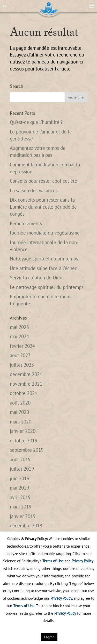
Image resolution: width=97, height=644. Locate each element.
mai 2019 (19, 488)
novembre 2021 (26, 384)
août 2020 (20, 403)
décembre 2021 (26, 374)
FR (5, 6)
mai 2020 (19, 412)
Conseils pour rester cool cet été (43, 181)
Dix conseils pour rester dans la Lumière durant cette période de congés (43, 207)
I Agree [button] (49, 637)
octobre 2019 (24, 441)
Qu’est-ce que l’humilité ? (36, 122)
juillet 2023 (22, 365)
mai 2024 (19, 336)
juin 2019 (20, 478)
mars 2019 (21, 507)
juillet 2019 (22, 469)
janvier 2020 (23, 431)
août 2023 (20, 355)
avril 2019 (20, 497)
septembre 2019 (27, 450)
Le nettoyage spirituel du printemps (47, 287)
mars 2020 (21, 422)
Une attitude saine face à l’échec (43, 268)
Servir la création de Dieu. (37, 278)
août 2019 (20, 459)
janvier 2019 (23, 516)
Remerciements (26, 223)
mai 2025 (19, 327)
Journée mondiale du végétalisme (45, 233)
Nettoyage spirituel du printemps (44, 259)
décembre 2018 (26, 526)
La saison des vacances (34, 190)
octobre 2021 (24, 393)
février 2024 (22, 346)
